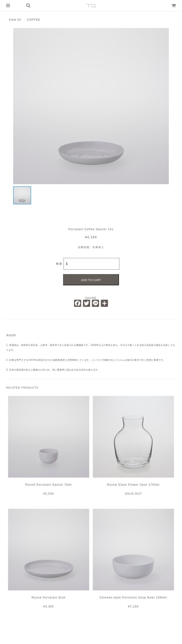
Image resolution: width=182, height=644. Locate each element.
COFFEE (34, 20)
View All (15, 20)
